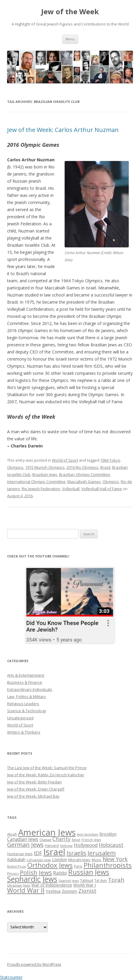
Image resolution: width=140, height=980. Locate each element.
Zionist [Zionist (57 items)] (87, 891)
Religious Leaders (23, 704)
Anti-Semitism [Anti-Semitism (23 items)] (88, 834)
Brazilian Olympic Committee (85, 474)
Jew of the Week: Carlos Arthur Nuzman (63, 130)
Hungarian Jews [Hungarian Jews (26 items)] (20, 854)
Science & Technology (27, 711)
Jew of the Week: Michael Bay (33, 796)
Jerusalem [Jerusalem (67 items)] (102, 853)
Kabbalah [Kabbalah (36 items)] (16, 859)
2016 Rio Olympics (82, 467)
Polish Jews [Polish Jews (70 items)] (36, 872)
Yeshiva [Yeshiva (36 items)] (53, 891)
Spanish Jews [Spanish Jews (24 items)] (69, 881)
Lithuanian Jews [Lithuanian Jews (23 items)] (39, 860)
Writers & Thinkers (24, 732)
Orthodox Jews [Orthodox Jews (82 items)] (50, 865)
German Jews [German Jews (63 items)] (25, 845)
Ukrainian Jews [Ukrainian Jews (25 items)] (19, 885)
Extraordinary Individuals (30, 689)
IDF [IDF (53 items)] (38, 853)
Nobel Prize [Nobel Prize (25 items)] (17, 866)
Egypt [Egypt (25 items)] (76, 840)
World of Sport (65, 460)
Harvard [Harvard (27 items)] (52, 846)
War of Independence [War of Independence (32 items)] (52, 885)
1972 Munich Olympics (45, 467)
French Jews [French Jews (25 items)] (91, 840)
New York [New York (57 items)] (115, 859)
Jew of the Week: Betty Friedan (34, 782)
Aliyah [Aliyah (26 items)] (12, 834)
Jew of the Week (70, 12)
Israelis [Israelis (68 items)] (76, 853)
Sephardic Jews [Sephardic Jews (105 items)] (32, 879)
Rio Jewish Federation (41, 489)
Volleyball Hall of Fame (102, 489)
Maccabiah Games (84, 482)
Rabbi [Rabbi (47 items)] (60, 873)
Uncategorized (20, 718)
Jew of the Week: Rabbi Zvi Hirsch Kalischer (46, 775)
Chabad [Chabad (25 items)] (45, 840)
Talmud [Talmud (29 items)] (87, 880)
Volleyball (71, 489)
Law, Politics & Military (27, 697)
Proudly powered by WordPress (34, 964)
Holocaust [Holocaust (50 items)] (111, 845)
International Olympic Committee (36, 482)
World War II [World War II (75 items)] (26, 890)
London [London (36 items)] (59, 859)
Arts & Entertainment (26, 675)
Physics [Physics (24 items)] (13, 873)
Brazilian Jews (45, 474)
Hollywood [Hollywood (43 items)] (86, 845)
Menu (70, 39)
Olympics (111, 482)
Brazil (105, 467)
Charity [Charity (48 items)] (62, 839)
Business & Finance (25, 682)
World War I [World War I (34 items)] (85, 885)
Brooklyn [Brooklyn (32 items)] (108, 834)
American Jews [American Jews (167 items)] (47, 832)
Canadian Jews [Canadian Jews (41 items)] (23, 839)
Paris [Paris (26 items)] (78, 866)
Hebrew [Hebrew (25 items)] (66, 846)
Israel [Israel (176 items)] (54, 852)
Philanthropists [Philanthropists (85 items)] (108, 865)
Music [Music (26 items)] (97, 860)
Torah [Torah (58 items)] (116, 880)
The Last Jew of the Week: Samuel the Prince (47, 768)
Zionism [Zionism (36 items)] (69, 891)
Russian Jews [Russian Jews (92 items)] (89, 872)
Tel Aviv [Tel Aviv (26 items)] (101, 880)
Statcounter (11, 977)
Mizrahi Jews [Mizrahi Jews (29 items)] (79, 860)
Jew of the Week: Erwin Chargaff (36, 789)
